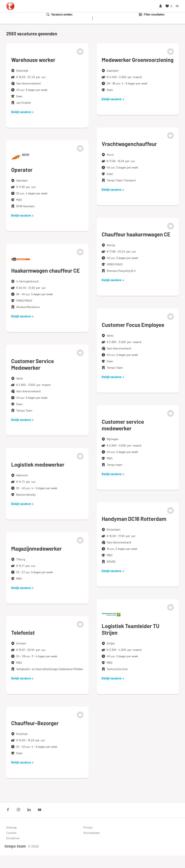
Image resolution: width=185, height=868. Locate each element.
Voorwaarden (92, 833)
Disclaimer (13, 838)
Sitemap (11, 827)
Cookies (11, 833)
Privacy (88, 827)
